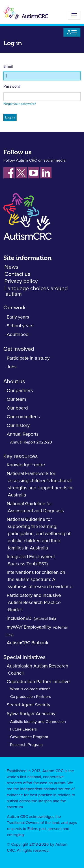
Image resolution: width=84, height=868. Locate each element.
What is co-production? (30, 689)
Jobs (12, 367)
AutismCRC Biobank (28, 643)
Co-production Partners (30, 697)
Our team (16, 399)
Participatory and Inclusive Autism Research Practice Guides (34, 603)
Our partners (20, 391)
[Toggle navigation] (74, 15)
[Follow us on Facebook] (9, 173)
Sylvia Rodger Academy (31, 714)
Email (8, 67)
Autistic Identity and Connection (38, 722)
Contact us (17, 274)
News (11, 267)
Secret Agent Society (28, 705)
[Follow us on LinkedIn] (46, 173)
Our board (17, 408)
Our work (15, 308)
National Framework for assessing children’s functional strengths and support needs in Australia (40, 484)
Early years (18, 317)
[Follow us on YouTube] (34, 173)
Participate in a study (28, 358)
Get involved (19, 349)
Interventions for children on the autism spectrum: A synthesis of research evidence (40, 580)
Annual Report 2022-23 (31, 442)
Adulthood (18, 335)
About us (14, 381)
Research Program (26, 745)
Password (12, 87)
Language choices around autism (36, 291)
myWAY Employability (29, 627)
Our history (18, 426)
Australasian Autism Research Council (38, 670)
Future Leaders (23, 729)
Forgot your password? (20, 104)
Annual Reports (23, 434)
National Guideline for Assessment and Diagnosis (35, 507)
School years (20, 326)
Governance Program (29, 737)
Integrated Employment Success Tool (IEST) (31, 560)
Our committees (23, 417)
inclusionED (19, 618)
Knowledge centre (26, 465)
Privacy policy (21, 281)
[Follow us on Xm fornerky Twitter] (21, 173)
